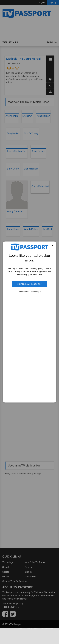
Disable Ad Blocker (29, 284)
